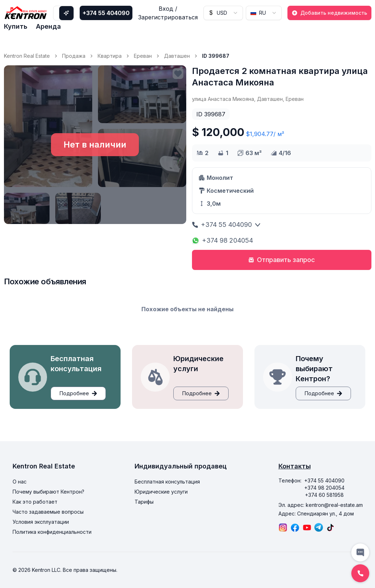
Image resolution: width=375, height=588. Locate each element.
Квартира (110, 56)
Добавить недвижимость (329, 13)
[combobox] (223, 13)
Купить (16, 26)
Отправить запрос (282, 260)
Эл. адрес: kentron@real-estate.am (321, 505)
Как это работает (35, 502)
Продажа (74, 56)
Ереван (143, 56)
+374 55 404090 (106, 13)
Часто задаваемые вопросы (48, 512)
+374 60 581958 (324, 495)
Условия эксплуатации (41, 522)
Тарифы (144, 502)
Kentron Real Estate (27, 56)
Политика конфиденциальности (52, 532)
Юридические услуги (161, 492)
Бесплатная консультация (167, 482)
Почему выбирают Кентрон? (48, 492)
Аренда (48, 26)
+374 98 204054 (222, 240)
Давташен (177, 56)
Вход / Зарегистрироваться (168, 13)
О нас (20, 482)
